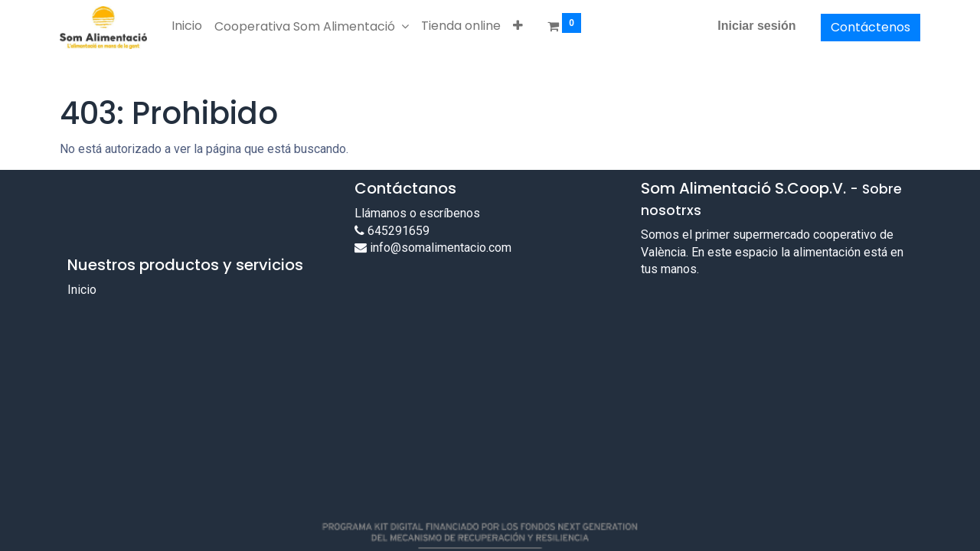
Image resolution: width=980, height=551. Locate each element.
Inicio (82, 290)
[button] (518, 26)
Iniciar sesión (756, 26)
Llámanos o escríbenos (417, 213)
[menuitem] (187, 26)
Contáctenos (871, 27)
